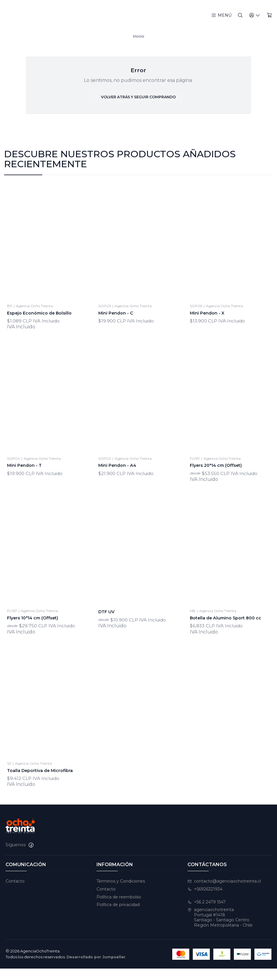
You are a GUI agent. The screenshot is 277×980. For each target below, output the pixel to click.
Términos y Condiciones (121, 893)
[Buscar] (242, 15)
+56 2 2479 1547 (207, 913)
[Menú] (224, 15)
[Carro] (270, 15)
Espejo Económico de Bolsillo (44, 324)
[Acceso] (256, 15)
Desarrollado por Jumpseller (96, 968)
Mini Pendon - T (27, 497)
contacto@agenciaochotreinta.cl (224, 893)
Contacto (15, 893)
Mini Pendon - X (210, 338)
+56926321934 (205, 900)
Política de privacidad (118, 916)
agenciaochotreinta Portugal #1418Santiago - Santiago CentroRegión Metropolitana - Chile (220, 929)
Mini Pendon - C (119, 330)
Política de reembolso (119, 908)
